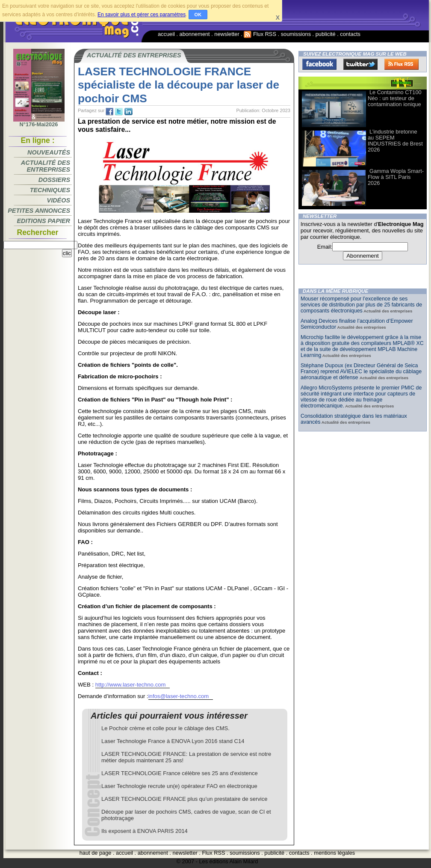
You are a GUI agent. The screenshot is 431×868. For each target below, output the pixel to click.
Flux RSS (260, 34)
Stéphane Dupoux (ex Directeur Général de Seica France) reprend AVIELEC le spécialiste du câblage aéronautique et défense (361, 372)
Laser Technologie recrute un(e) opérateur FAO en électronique (179, 786)
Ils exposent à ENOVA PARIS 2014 (145, 831)
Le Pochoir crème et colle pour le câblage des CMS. (165, 728)
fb (109, 112)
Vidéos (59, 200)
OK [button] (198, 15)
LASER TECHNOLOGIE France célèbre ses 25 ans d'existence (180, 773)
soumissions (296, 34)
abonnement (195, 34)
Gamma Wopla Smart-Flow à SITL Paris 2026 (396, 177)
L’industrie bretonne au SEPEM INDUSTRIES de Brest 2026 (395, 141)
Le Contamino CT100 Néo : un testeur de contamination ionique (395, 98)
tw (119, 112)
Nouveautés (49, 152)
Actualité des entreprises (46, 166)
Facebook (319, 64)
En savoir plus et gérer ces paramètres (142, 15)
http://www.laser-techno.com (131, 685)
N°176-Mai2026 (39, 122)
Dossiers (54, 180)
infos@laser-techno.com (179, 696)
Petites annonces (39, 211)
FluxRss (401, 64)
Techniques (50, 190)
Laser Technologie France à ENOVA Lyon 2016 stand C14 (173, 741)
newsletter (227, 34)
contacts (350, 34)
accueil (166, 34)
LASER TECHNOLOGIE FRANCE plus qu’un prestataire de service (184, 799)
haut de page (96, 853)
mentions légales (334, 853)
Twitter (360, 64)
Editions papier (44, 221)
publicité (326, 34)
